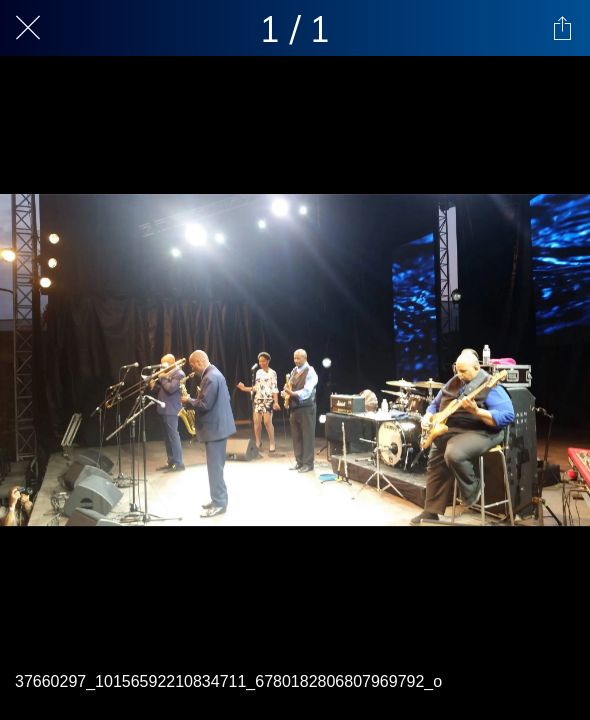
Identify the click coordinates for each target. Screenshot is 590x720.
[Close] (28, 28)
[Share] (562, 28)
